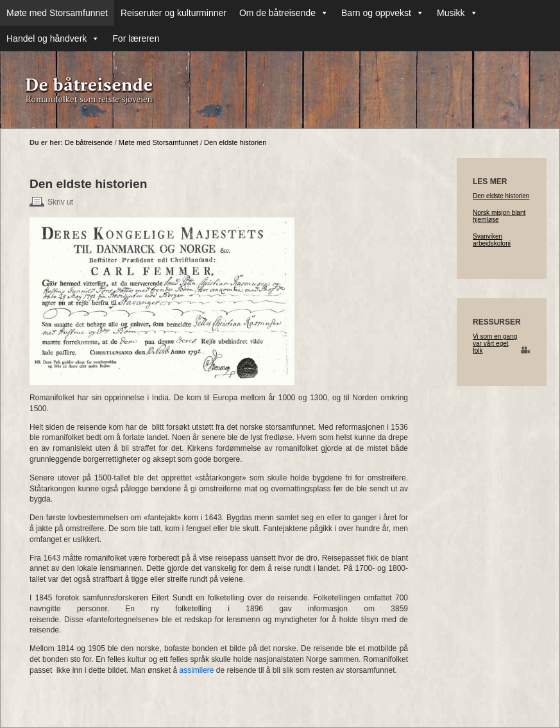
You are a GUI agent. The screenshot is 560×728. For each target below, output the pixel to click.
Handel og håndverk (53, 38)
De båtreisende (89, 142)
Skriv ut (60, 202)
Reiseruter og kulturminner (174, 13)
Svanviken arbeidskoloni (492, 240)
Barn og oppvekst (383, 13)
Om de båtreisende (284, 13)
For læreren (136, 38)
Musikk (457, 13)
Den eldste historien (235, 142)
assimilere (196, 670)
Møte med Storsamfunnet (57, 13)
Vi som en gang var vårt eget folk (495, 343)
